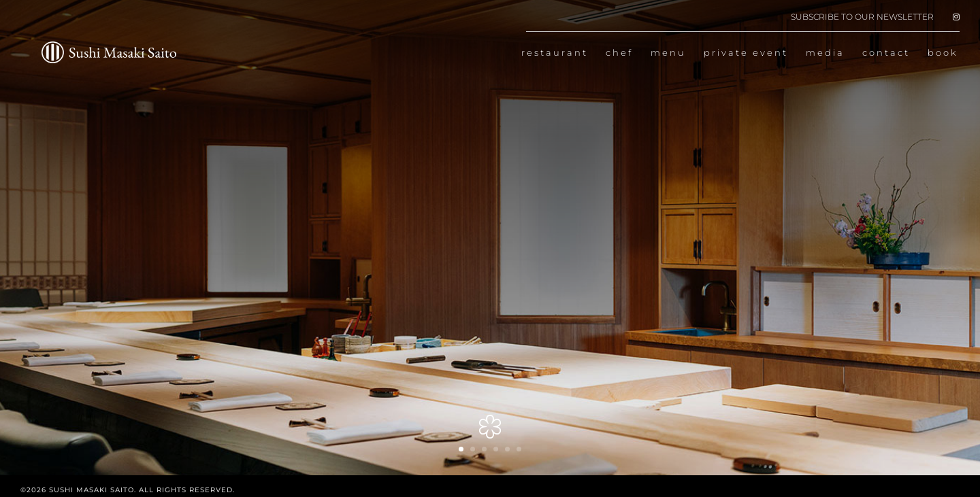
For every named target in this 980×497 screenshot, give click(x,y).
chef (619, 53)
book (943, 53)
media (825, 53)
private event (746, 53)
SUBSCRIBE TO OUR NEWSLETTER (862, 17)
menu (668, 53)
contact (886, 53)
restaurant (555, 53)
